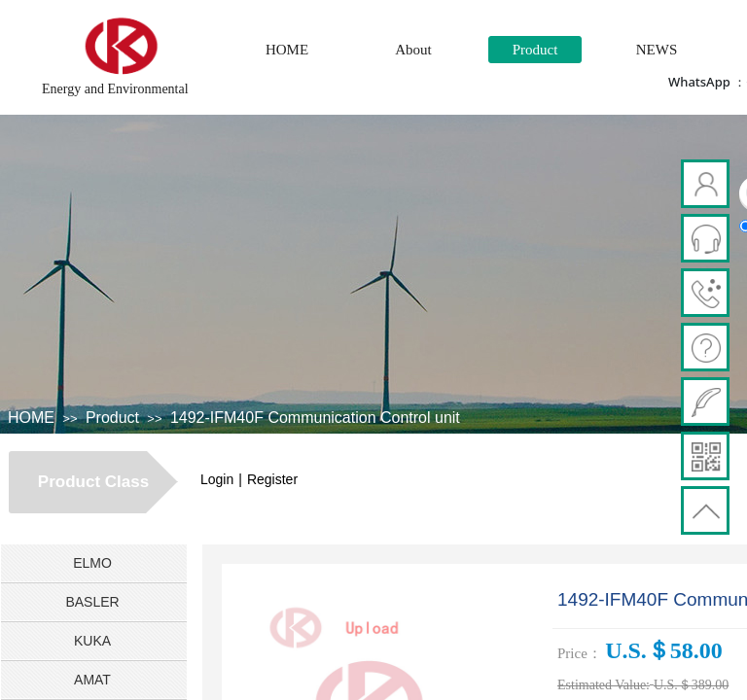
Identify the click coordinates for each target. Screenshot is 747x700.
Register (272, 479)
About (413, 50)
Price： (580, 653)
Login (217, 479)
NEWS (657, 50)
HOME (287, 50)
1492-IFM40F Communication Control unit (315, 418)
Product (535, 50)
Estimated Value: (604, 685)
